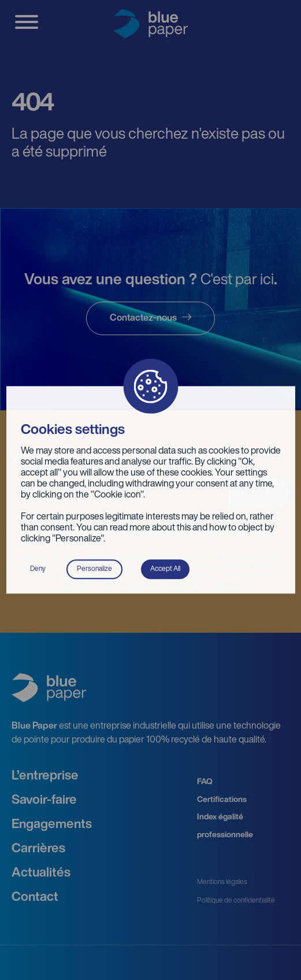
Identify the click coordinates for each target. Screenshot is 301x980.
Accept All (165, 569)
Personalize (94, 569)
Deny (38, 569)
